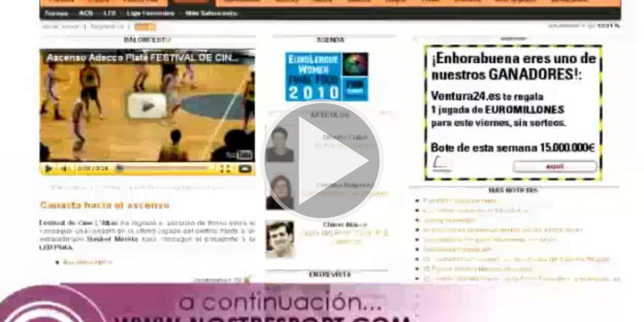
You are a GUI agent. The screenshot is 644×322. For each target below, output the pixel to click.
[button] (322, 161)
